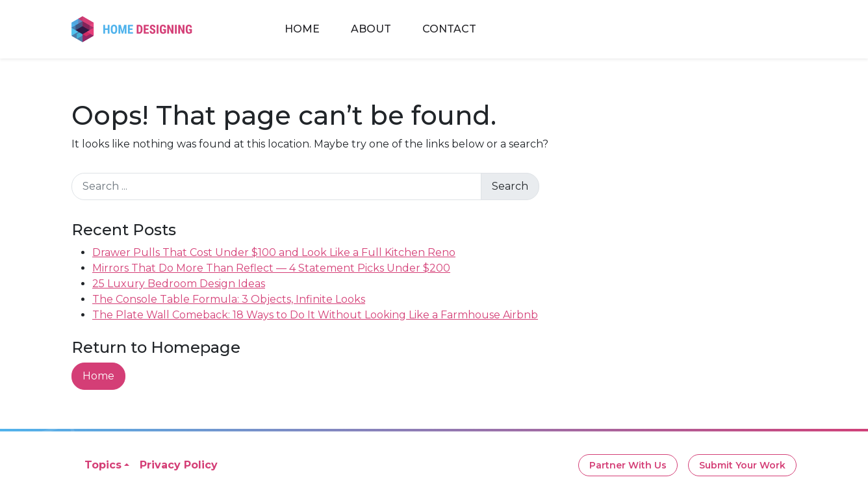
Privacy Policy (179, 465)
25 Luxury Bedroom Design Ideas (179, 284)
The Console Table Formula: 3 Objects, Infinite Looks (229, 299)
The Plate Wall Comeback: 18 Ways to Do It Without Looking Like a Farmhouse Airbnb (315, 315)
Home (302, 29)
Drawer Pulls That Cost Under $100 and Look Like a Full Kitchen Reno (274, 252)
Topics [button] (103, 465)
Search (510, 186)
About (371, 29)
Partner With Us (628, 465)
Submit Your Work (742, 465)
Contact (449, 29)
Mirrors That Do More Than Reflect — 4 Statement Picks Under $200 (271, 268)
